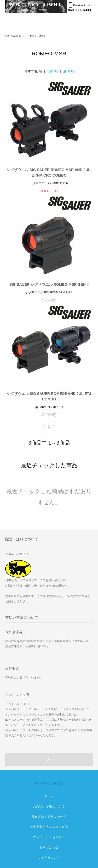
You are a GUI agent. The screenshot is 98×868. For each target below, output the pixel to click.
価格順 (53, 71)
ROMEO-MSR (36, 36)
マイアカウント (49, 858)
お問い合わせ (49, 847)
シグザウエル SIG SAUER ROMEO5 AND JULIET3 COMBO (49, 396)
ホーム (49, 796)
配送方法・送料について (49, 817)
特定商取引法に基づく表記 (49, 827)
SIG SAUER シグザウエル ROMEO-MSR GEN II (49, 284)
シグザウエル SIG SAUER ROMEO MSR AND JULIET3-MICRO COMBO (49, 173)
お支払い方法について (49, 806)
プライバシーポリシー (49, 837)
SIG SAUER (13, 36)
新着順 (69, 71)
